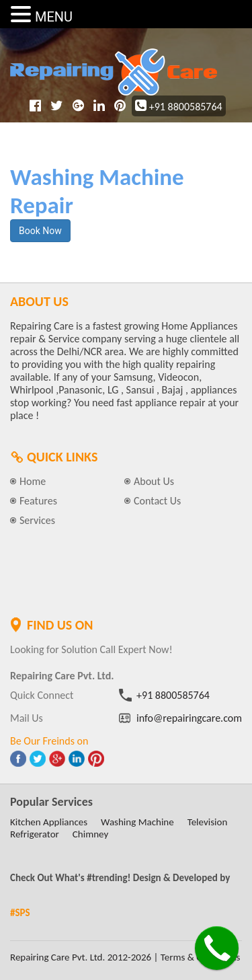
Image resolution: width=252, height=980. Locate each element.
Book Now (40, 231)
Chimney (90, 834)
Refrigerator (35, 834)
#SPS (20, 913)
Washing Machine (137, 822)
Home (33, 481)
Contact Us (157, 501)
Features (38, 501)
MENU (54, 17)
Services (37, 520)
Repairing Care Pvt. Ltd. (57, 957)
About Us (154, 481)
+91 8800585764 (179, 107)
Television (208, 822)
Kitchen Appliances (49, 822)
